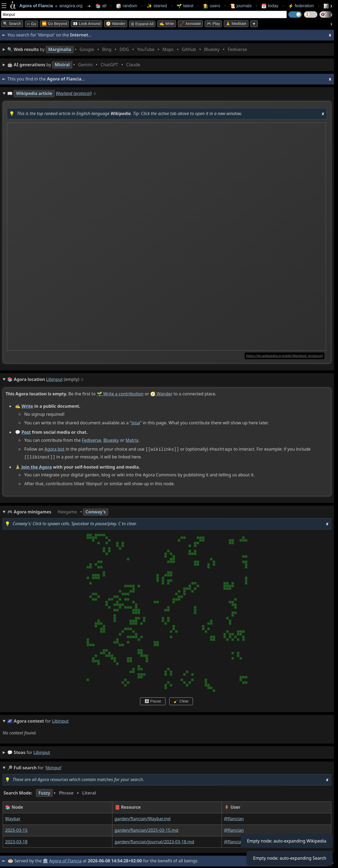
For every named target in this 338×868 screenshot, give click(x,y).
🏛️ (45, 860)
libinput (42, 751)
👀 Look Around (87, 24)
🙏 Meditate (236, 24)
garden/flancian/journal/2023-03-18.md (154, 841)
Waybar (13, 818)
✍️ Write (167, 24)
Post (26, 432)
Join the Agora (37, 466)
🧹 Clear (181, 700)
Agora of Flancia (66, 860)
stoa (136, 423)
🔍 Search (12, 24)
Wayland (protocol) (74, 93)
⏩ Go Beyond (54, 24)
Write (27, 406)
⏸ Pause (153, 700)
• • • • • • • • (128, 49)
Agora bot (54, 449)
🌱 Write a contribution (120, 394)
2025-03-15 (16, 829)
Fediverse (91, 440)
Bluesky (111, 440)
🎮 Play (213, 24)
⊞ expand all (142, 24)
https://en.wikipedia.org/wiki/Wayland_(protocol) (284, 356)
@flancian (234, 818)
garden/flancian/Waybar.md (143, 818)
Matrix (132, 440)
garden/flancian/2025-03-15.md (146, 829)
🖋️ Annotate (190, 24)
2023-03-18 (16, 841)
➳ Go (32, 24)
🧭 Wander (116, 24)
